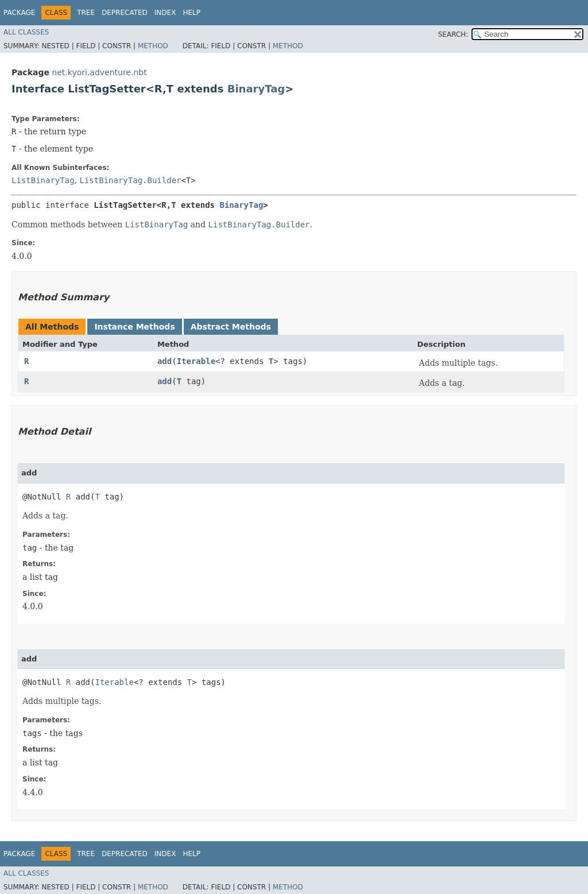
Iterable (196, 361)
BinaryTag (256, 89)
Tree (86, 13)
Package (19, 13)
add (165, 361)
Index (165, 13)
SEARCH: (453, 34)
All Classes (26, 32)
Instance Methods (134, 327)
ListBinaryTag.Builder (130, 180)
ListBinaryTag (43, 180)
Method (153, 46)
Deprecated (125, 13)
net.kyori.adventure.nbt (99, 72)
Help (192, 13)
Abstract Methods (231, 327)
